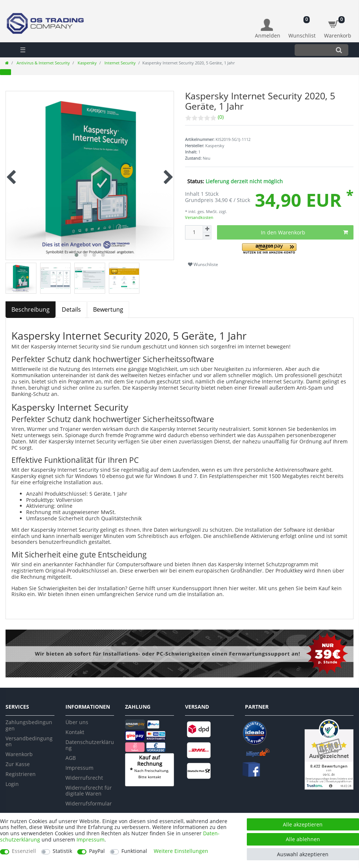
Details (71, 309)
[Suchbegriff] (312, 50)
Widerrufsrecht (84, 778)
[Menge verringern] (207, 236)
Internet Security (120, 63)
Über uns (77, 722)
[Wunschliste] (302, 25)
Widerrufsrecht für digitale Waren (89, 791)
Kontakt (75, 732)
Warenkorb (19, 754)
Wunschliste (203, 264)
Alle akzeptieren (303, 824)
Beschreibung (31, 309)
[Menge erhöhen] (207, 229)
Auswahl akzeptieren (303, 854)
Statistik (62, 851)
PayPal (97, 851)
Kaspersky (87, 63)
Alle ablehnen (303, 839)
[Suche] (339, 50)
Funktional (134, 851)
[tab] (31, 310)
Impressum (79, 768)
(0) (221, 117)
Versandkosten (199, 217)
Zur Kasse (18, 764)
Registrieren (21, 774)
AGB (71, 758)
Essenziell (24, 851)
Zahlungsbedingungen (29, 725)
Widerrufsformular (89, 803)
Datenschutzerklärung (90, 745)
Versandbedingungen (29, 741)
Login (12, 784)
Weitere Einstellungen (181, 851)
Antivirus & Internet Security (43, 63)
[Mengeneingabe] (194, 232)
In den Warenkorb (305, 232)
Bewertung (108, 309)
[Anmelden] (268, 29)
